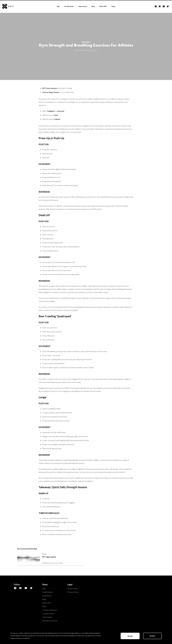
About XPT (103, 6)
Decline (152, 636)
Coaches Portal (48, 614)
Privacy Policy (73, 592)
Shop (113, 6)
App (58, 6)
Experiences (83, 6)
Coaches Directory (50, 610)
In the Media (47, 617)
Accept (130, 636)
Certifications (69, 6)
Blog (93, 6)
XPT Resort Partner (50, 621)
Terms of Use (72, 588)
